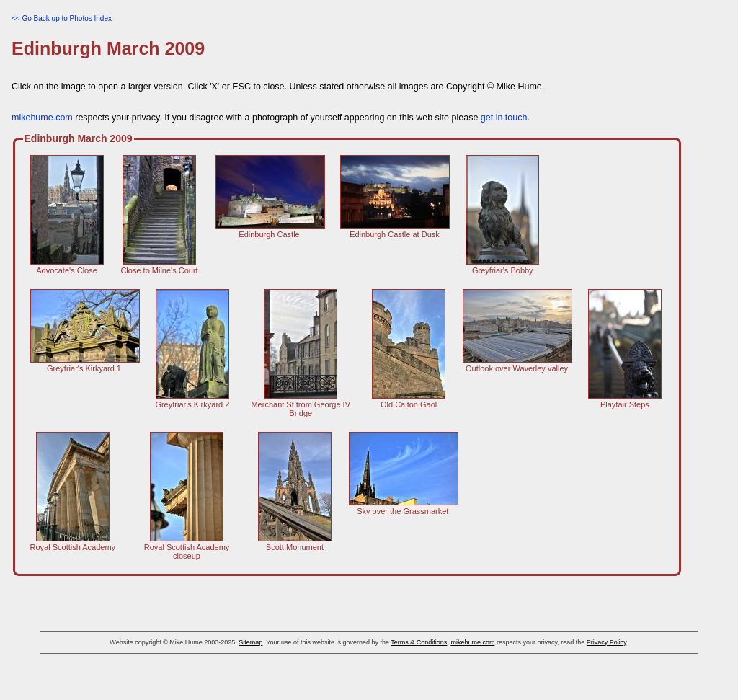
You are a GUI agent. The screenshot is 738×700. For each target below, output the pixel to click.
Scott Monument (295, 543)
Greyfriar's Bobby (502, 266)
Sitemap (250, 642)
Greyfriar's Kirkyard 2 (192, 400)
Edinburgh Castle (270, 230)
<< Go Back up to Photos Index (62, 18)
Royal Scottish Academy (73, 543)
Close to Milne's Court (159, 266)
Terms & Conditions (419, 642)
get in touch (504, 118)
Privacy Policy (606, 642)
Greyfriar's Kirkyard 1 (85, 364)
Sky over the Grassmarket (404, 507)
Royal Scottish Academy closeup (187, 547)
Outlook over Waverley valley (517, 364)
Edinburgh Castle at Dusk (395, 230)
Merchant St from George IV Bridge (301, 404)
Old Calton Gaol (409, 400)
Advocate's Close (67, 266)
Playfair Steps (625, 400)
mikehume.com (42, 118)
